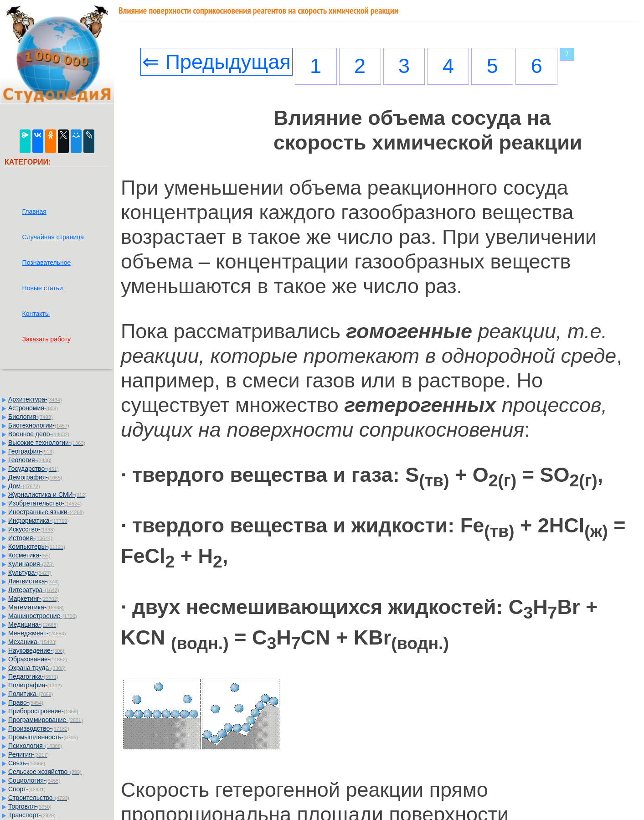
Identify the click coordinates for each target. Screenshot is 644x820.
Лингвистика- (33, 581)
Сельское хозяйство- (45, 772)
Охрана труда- (37, 668)
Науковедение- (36, 650)
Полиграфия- (35, 685)
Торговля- (30, 806)
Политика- (31, 694)
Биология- (31, 417)
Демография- (35, 477)
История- (30, 538)
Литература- (34, 590)
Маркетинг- (33, 598)
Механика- (32, 642)
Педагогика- (33, 676)
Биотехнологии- (39, 425)
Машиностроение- (43, 616)
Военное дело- (39, 434)
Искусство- (31, 529)
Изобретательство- (45, 503)
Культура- (30, 572)
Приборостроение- (43, 711)
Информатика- (39, 521)
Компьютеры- (37, 547)
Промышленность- (43, 737)
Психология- (35, 746)
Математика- (36, 607)
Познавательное (47, 263)
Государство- (33, 469)
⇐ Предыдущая (216, 62)
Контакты (36, 314)
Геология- (30, 460)
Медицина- (33, 624)
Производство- (39, 728)
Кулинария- (31, 564)
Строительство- (39, 798)
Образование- (38, 659)
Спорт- (27, 789)
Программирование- (46, 720)
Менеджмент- (37, 633)
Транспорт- (32, 815)
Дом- (24, 486)
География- (31, 451)
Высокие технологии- (47, 443)
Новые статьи (43, 288)
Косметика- (29, 555)
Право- (26, 702)
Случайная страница (53, 237)
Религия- (28, 754)
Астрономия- (33, 408)
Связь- (27, 763)
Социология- (34, 780)
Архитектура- (35, 399)
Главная (34, 211)
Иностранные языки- (46, 512)
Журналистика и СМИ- (47, 495)
